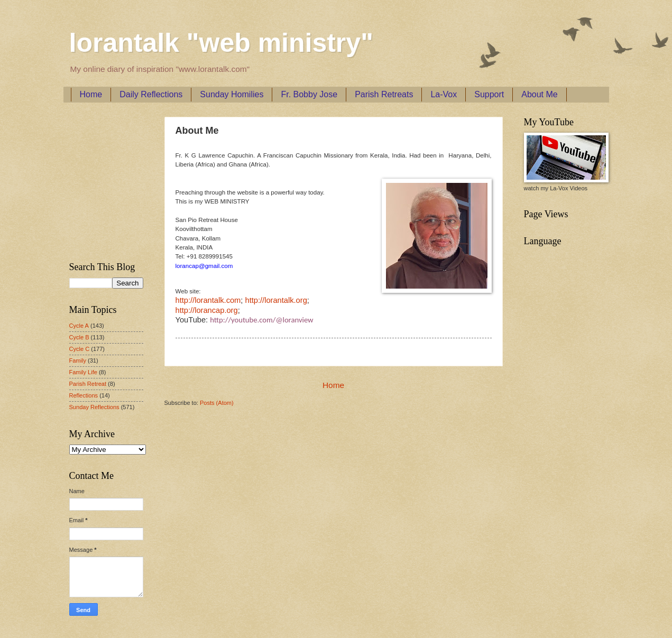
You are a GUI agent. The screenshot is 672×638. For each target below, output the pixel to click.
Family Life (83, 372)
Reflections (84, 395)
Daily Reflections (151, 94)
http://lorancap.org (207, 310)
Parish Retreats (384, 94)
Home (91, 94)
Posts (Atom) (217, 403)
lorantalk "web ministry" (221, 43)
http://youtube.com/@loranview (261, 320)
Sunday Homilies (232, 94)
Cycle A (79, 326)
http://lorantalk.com (208, 300)
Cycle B (79, 337)
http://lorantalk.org (276, 300)
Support (489, 94)
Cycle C (80, 349)
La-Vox (444, 94)
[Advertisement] (101, 180)
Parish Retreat (88, 384)
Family (78, 360)
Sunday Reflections (94, 407)
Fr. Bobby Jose (309, 94)
